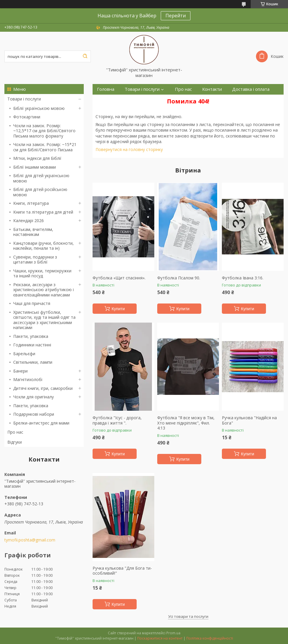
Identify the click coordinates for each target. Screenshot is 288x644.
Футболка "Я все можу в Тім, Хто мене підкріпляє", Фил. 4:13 (186, 423)
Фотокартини (27, 117)
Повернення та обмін (120, 100)
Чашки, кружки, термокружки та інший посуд (42, 273)
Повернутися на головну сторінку (129, 149)
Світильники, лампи (33, 362)
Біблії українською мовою (39, 108)
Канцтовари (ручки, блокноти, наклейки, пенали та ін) (43, 246)
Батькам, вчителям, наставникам (33, 232)
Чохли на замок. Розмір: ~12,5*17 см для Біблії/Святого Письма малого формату (44, 131)
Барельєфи (24, 354)
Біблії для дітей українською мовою (41, 178)
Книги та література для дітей (43, 212)
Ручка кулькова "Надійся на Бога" (249, 420)
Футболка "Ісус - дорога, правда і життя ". (117, 420)
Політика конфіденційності (210, 638)
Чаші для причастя (32, 303)
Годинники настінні (32, 345)
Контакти (212, 89)
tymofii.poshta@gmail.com (30, 540)
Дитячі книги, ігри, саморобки (43, 388)
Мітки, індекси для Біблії (37, 158)
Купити (118, 309)
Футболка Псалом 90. (179, 278)
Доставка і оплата (251, 89)
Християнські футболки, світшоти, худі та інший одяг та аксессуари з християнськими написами (44, 320)
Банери (20, 371)
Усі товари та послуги (188, 616)
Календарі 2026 (29, 220)
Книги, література (31, 203)
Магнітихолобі (28, 379)
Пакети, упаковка (31, 336)
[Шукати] (85, 56)
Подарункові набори (34, 414)
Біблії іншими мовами (35, 167)
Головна (106, 89)
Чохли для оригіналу (34, 397)
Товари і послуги (24, 99)
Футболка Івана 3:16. (243, 278)
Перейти (176, 16)
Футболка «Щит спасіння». (119, 278)
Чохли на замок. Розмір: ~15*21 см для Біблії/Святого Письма (45, 147)
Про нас (15, 432)
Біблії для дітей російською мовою (40, 192)
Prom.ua (173, 633)
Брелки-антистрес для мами (41, 423)
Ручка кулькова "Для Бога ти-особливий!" (122, 571)
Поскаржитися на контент (160, 638)
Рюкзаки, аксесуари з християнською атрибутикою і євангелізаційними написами (43, 290)
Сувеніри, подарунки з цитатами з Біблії (35, 260)
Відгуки (15, 442)
